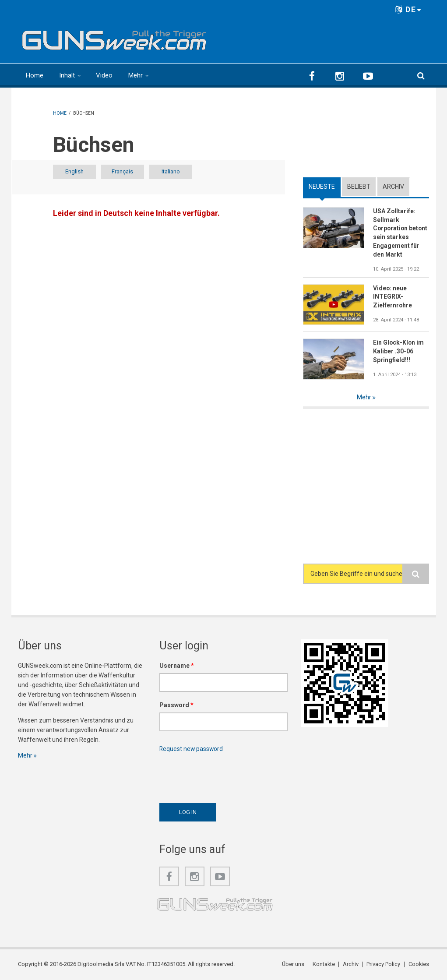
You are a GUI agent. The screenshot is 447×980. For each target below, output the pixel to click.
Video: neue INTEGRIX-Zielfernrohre (393, 297)
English (76, 172)
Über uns (293, 964)
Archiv (393, 187)
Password (176, 705)
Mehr (136, 75)
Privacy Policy (383, 964)
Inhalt (67, 75)
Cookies (419, 964)
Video (104, 75)
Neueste (322, 187)
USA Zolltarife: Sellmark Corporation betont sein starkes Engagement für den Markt (401, 233)
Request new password (192, 749)
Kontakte (324, 964)
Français (127, 172)
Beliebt (359, 187)
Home (35, 75)
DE (408, 9)
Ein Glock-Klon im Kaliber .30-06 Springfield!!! (399, 352)
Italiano (179, 172)
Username (177, 666)
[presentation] (226, 776)
